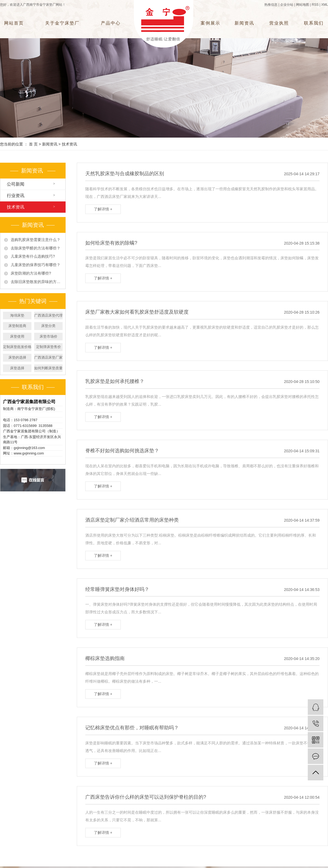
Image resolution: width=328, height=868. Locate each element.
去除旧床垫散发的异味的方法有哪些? (36, 282)
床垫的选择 (17, 357)
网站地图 (303, 5)
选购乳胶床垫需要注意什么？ (36, 240)
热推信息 (271, 5)
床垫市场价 (49, 336)
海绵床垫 (17, 315)
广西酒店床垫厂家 (48, 357)
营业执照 (279, 23)
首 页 (33, 144)
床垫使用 (17, 336)
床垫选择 (17, 368)
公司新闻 (16, 184)
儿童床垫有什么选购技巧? (33, 256)
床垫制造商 (17, 326)
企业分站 (287, 5)
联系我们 (314, 23)
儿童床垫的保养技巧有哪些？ (36, 265)
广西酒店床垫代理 (48, 315)
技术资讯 (69, 144)
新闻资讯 (244, 23)
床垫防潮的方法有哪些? (31, 273)
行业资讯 (16, 196)
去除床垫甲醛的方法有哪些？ (36, 248)
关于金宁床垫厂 (62, 23)
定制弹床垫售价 (49, 347)
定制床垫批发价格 (17, 347)
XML (325, 5)
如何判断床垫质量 (48, 368)
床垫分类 (48, 326)
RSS (315, 5)
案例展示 (210, 23)
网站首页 (14, 23)
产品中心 (111, 23)
